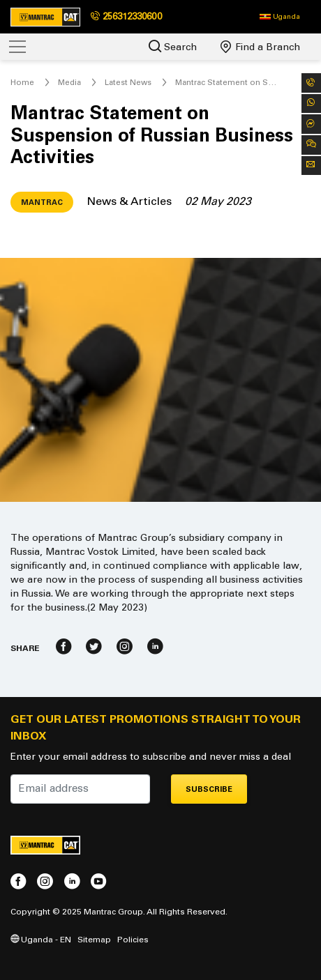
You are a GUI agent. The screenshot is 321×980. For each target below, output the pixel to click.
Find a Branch (260, 47)
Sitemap (94, 939)
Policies (133, 939)
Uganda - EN (41, 939)
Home (22, 82)
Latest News (128, 82)
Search (173, 46)
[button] (280, 17)
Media (69, 82)
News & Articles (129, 201)
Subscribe (209, 789)
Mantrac (42, 202)
